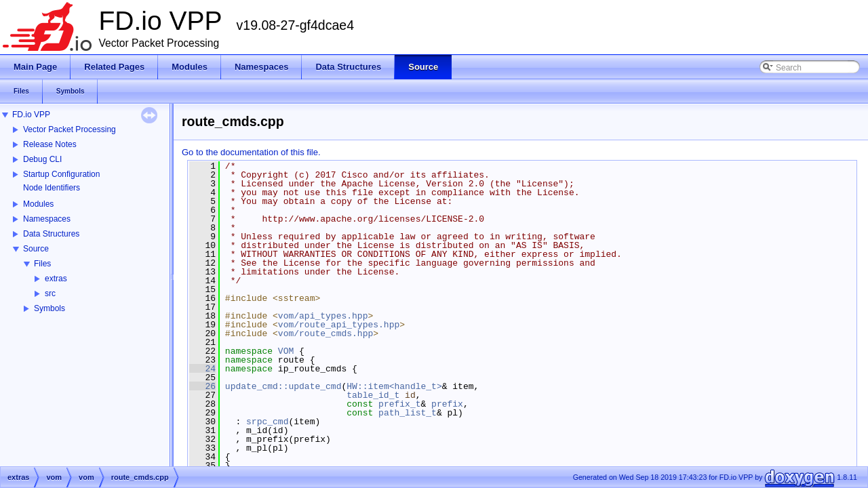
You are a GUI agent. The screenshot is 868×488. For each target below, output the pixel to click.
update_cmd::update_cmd (283, 386)
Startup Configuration (61, 174)
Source (36, 249)
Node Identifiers (52, 188)
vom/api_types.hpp (323, 316)
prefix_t (399, 404)
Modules (38, 204)
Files (42, 264)
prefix (447, 404)
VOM (286, 351)
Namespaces (47, 219)
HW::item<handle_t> (394, 386)
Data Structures (51, 234)
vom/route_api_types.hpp (339, 325)
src (50, 293)
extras (56, 279)
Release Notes (50, 144)
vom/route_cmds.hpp (325, 333)
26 (202, 386)
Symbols (50, 308)
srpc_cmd (267, 422)
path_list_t (408, 413)
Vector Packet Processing (70, 129)
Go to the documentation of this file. (251, 152)
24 (202, 369)
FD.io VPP (31, 115)
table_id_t (373, 395)
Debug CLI (42, 159)
